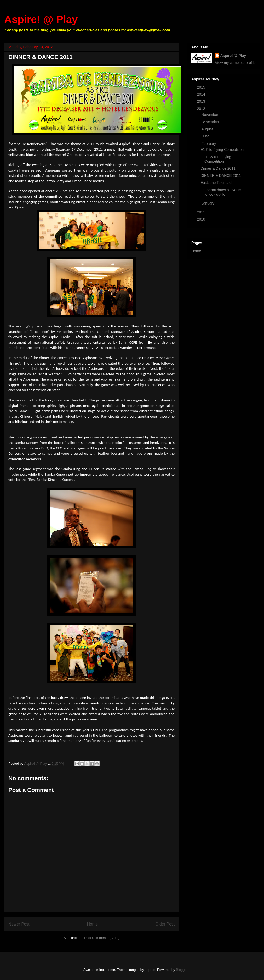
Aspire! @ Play (41, 19)
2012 (202, 109)
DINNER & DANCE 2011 (221, 175)
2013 (202, 101)
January (208, 203)
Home (93, 924)
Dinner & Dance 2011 (218, 168)
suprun (150, 970)
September (211, 122)
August (207, 129)
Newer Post (19, 924)
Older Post (165, 924)
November (210, 115)
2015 (202, 87)
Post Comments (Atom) (102, 938)
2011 (202, 212)
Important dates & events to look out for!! (221, 192)
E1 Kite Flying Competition (222, 150)
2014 (202, 94)
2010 (202, 219)
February (209, 144)
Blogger (182, 970)
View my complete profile (235, 63)
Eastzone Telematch (217, 183)
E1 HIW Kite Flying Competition (216, 159)
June (206, 136)
